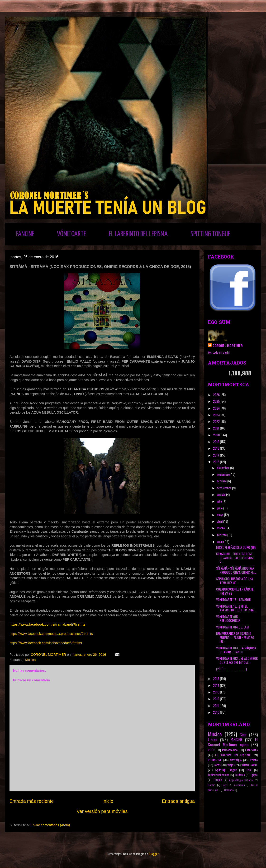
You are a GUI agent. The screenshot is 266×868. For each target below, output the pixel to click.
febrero (222, 535)
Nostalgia (236, 760)
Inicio (108, 801)
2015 (216, 678)
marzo (221, 528)
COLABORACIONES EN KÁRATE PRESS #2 (235, 591)
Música (30, 660)
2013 (216, 692)
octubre (222, 481)
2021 (216, 428)
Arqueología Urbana (241, 780)
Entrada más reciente (32, 801)
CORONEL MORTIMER (228, 345)
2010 (216, 712)
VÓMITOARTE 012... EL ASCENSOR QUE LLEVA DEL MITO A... (237, 660)
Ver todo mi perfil (219, 352)
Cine (243, 735)
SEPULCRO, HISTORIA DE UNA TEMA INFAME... (235, 581)
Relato (254, 760)
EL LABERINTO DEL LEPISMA (138, 234)
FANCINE (25, 234)
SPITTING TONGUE (210, 234)
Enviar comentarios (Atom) (50, 825)
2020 (217, 435)
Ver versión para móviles (102, 811)
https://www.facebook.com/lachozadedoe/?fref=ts (46, 643)
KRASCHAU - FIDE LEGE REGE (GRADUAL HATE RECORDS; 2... (235, 558)
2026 (217, 395)
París (225, 785)
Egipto (254, 775)
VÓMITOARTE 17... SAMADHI (233, 599)
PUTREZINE (215, 760)
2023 (217, 415)
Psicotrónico (230, 750)
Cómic (211, 785)
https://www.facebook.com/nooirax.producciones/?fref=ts (51, 634)
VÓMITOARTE (71, 234)
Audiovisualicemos (218, 775)
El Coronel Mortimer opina (233, 742)
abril (220, 521)
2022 (217, 421)
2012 (216, 699)
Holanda (229, 790)
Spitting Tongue (226, 770)
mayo (220, 515)
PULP (211, 750)
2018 (216, 448)
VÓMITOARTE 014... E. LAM (232, 627)
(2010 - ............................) (231, 669)
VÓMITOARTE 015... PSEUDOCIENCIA (228, 619)
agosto (221, 494)
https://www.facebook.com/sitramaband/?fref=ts (47, 624)
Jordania (240, 775)
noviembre (224, 474)
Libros (213, 740)
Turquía (218, 780)
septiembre (224, 488)
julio (220, 501)
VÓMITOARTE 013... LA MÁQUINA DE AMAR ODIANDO (236, 650)
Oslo (249, 770)
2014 (216, 685)
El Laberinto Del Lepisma (233, 755)
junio (220, 508)
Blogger (154, 854)
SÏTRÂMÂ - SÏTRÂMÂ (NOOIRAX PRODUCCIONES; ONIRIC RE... (236, 570)
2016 (216, 462)
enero (221, 541)
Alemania (240, 785)
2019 (216, 441)
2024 (217, 408)
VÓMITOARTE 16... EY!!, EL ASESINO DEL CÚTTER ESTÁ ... (236, 608)
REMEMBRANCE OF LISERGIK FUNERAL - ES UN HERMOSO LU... (235, 637)
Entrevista (251, 750)
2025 (217, 401)
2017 (216, 455)
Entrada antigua (178, 801)
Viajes (231, 765)
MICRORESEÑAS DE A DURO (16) (236, 547)
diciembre (223, 468)
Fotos (217, 765)
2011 (216, 705)
